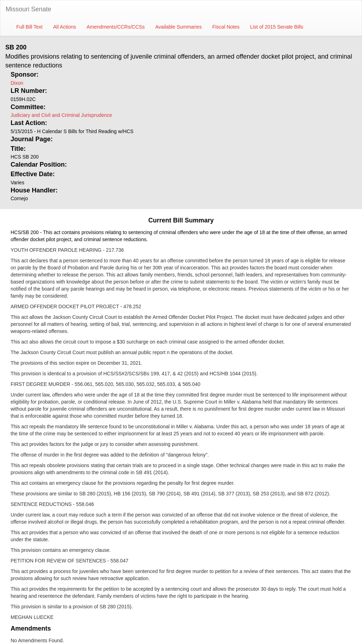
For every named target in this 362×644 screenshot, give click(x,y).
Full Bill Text (29, 27)
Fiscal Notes (226, 27)
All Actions (65, 27)
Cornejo (19, 198)
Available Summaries (178, 27)
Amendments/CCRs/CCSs (116, 27)
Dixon (17, 83)
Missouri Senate (28, 9)
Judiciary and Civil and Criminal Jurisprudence (61, 115)
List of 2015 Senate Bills (276, 27)
